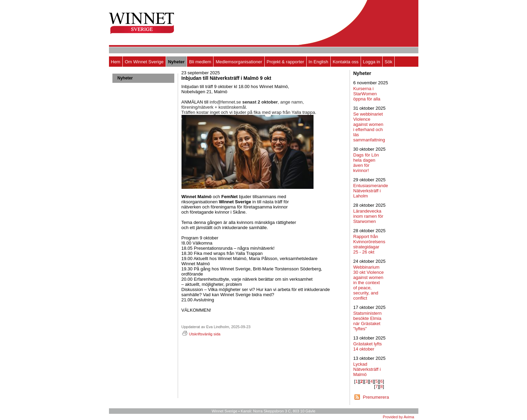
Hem (116, 62)
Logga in (372, 62)
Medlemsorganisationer (239, 62)
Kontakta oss (346, 62)
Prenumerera (376, 397)
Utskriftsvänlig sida (201, 334)
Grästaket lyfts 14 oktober (368, 346)
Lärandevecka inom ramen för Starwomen (368, 216)
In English (319, 62)
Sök (388, 62)
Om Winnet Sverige (144, 62)
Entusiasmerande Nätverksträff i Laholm (371, 191)
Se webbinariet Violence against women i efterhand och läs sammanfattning (369, 127)
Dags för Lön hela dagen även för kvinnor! (366, 163)
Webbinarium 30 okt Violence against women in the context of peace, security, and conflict (369, 283)
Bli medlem (200, 62)
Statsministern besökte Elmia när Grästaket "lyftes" (367, 321)
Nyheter (176, 62)
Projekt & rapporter (286, 62)
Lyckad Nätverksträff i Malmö (367, 369)
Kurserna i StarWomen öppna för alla (367, 94)
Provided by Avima (399, 417)
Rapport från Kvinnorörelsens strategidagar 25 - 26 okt (369, 244)
